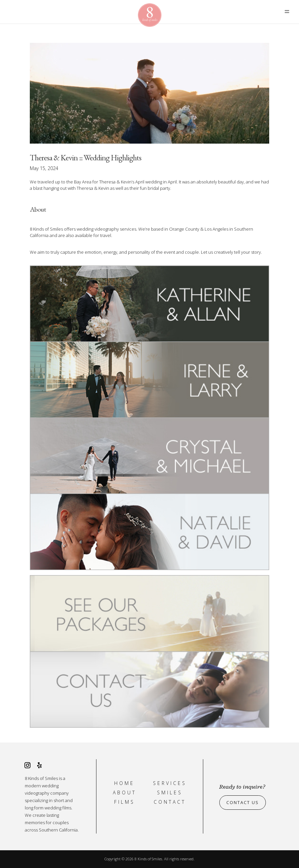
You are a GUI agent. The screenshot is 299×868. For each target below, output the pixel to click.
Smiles (170, 793)
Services (170, 783)
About (125, 793)
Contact (170, 802)
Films (125, 802)
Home (124, 783)
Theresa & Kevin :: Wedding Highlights (86, 157)
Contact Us (243, 803)
